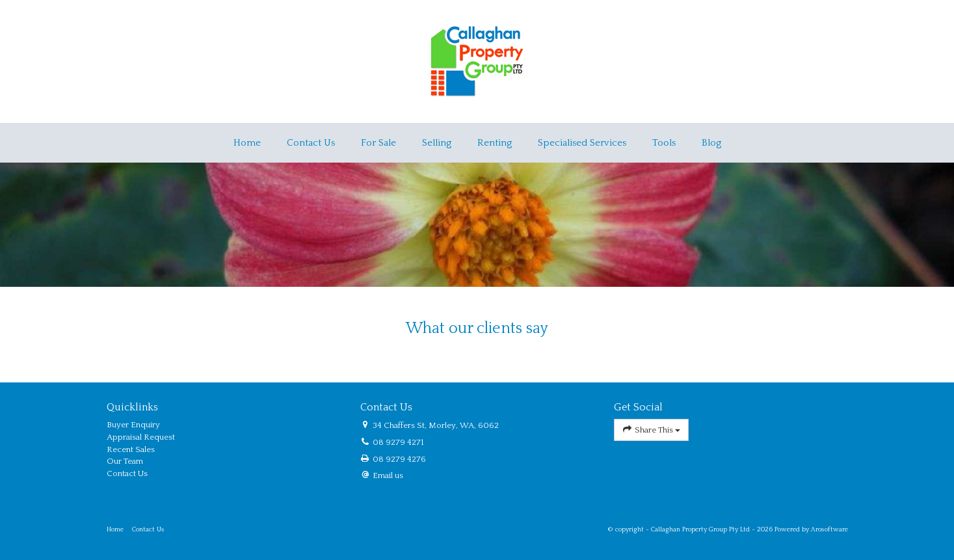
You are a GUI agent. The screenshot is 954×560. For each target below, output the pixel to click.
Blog (711, 143)
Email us (388, 475)
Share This (652, 430)
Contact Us (311, 143)
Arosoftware (829, 529)
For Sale (378, 143)
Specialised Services (582, 143)
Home (247, 143)
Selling (437, 143)
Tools (664, 143)
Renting (495, 143)
